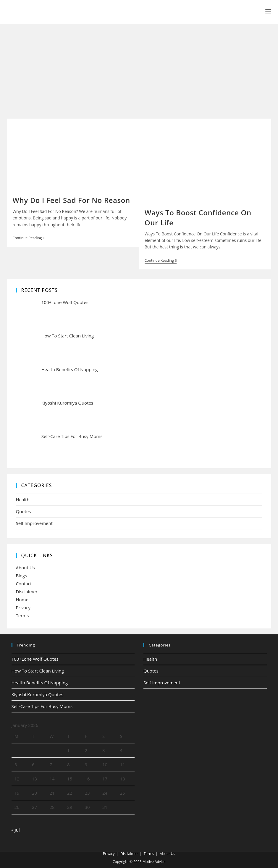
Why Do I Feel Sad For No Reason (71, 200)
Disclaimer (27, 591)
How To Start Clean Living (38, 671)
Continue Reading (28, 239)
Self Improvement (34, 523)
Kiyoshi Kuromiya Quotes (37, 694)
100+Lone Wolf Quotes (35, 659)
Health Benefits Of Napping (40, 683)
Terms (22, 615)
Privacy (23, 607)
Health (23, 500)
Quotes (24, 511)
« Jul (16, 830)
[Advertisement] (139, 68)
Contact (24, 583)
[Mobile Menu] (268, 12)
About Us (25, 568)
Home (22, 599)
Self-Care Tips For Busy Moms (42, 706)
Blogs (22, 576)
